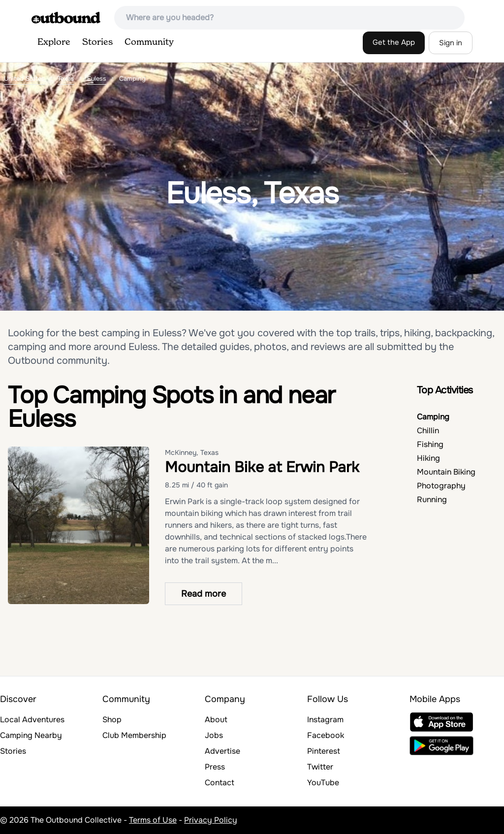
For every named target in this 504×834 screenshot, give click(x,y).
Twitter (320, 767)
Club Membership (134, 735)
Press (215, 767)
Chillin (428, 431)
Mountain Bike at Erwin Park (262, 467)
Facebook (326, 735)
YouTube (323, 783)
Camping (433, 417)
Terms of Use (153, 820)
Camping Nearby (31, 735)
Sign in (451, 43)
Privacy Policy (211, 820)
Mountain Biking (446, 472)
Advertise (222, 751)
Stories (97, 42)
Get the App (394, 42)
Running (432, 499)
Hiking (428, 458)
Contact (220, 783)
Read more (204, 594)
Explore (54, 42)
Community (149, 42)
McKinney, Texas (192, 452)
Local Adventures (32, 720)
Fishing (430, 444)
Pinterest (324, 751)
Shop (112, 720)
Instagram (325, 720)
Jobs (214, 735)
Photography (441, 486)
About (216, 720)
